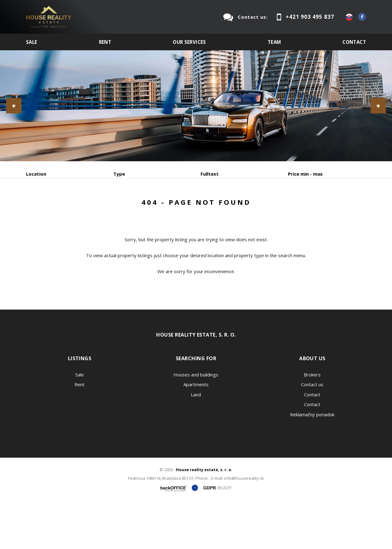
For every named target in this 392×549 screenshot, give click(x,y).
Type (119, 174)
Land (196, 441)
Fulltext (210, 174)
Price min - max (305, 174)
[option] (196, 106)
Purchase (108, 206)
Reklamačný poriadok (312, 461)
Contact (354, 42)
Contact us (312, 431)
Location (36, 174)
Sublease (148, 206)
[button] (14, 106)
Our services (189, 42)
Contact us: (253, 17)
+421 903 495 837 (310, 17)
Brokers (312, 421)
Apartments (196, 431)
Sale (32, 42)
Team (274, 42)
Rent (105, 42)
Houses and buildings (196, 421)
